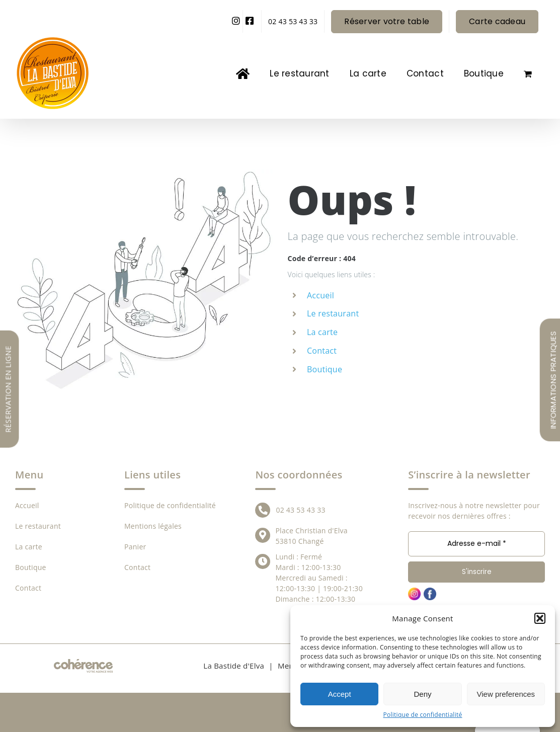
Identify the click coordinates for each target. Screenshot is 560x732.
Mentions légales (153, 526)
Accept (340, 694)
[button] (540, 618)
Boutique (325, 369)
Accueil (321, 295)
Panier (135, 547)
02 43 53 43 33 (300, 510)
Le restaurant (333, 313)
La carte (322, 332)
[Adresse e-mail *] (476, 544)
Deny (422, 694)
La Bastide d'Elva (234, 666)
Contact (322, 351)
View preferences (506, 694)
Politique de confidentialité (423, 715)
